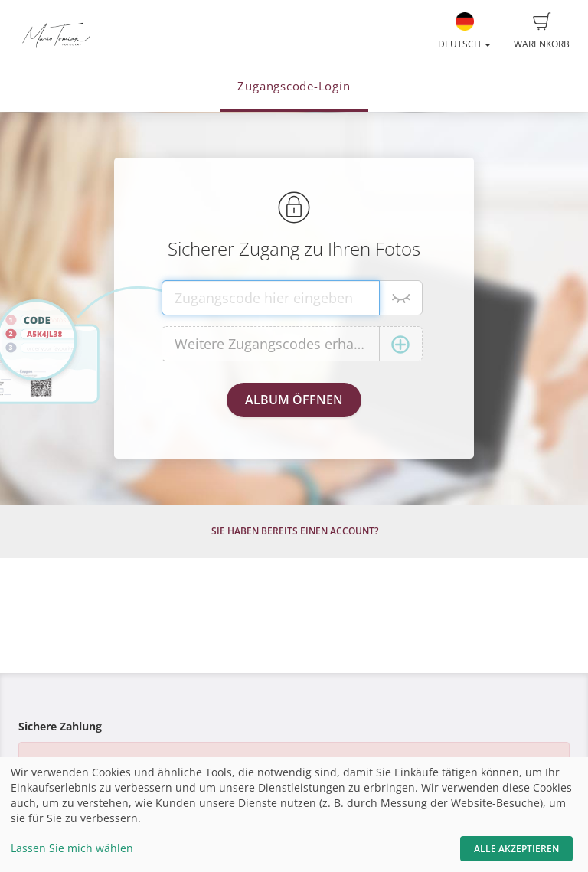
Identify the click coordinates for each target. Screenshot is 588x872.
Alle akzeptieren (516, 849)
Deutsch (464, 31)
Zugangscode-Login (294, 86)
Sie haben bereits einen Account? (295, 531)
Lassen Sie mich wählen (72, 848)
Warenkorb (542, 31)
